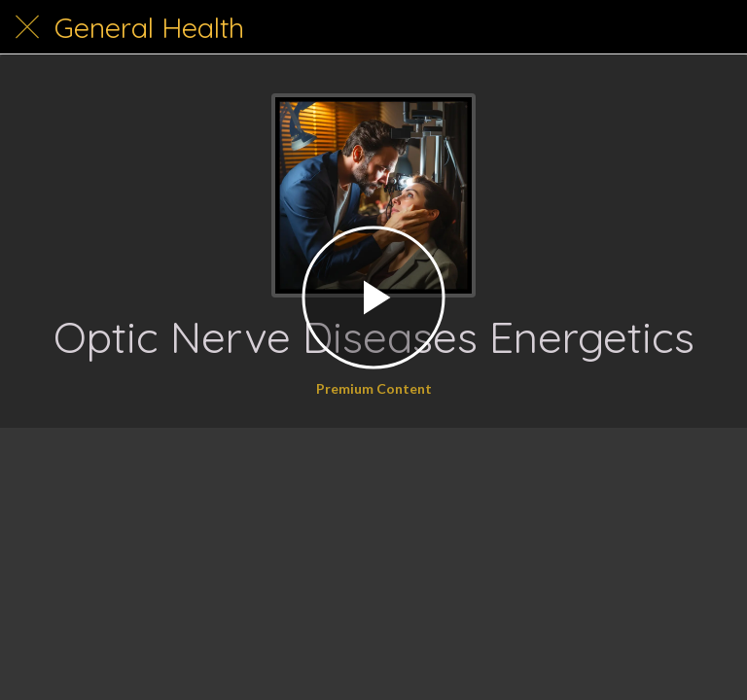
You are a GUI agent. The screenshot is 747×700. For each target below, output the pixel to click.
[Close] (27, 27)
